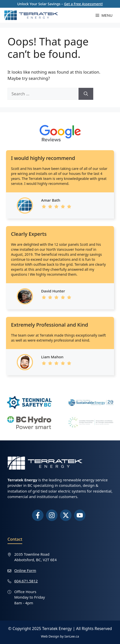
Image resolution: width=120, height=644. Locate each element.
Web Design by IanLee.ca (60, 636)
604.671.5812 (26, 581)
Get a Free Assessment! (83, 4)
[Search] (86, 94)
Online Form (25, 570)
